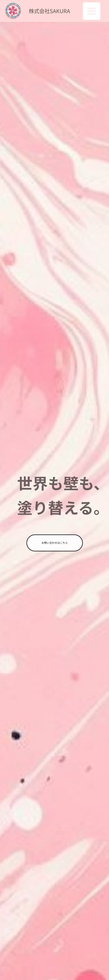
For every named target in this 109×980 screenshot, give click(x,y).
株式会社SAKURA (49, 11)
